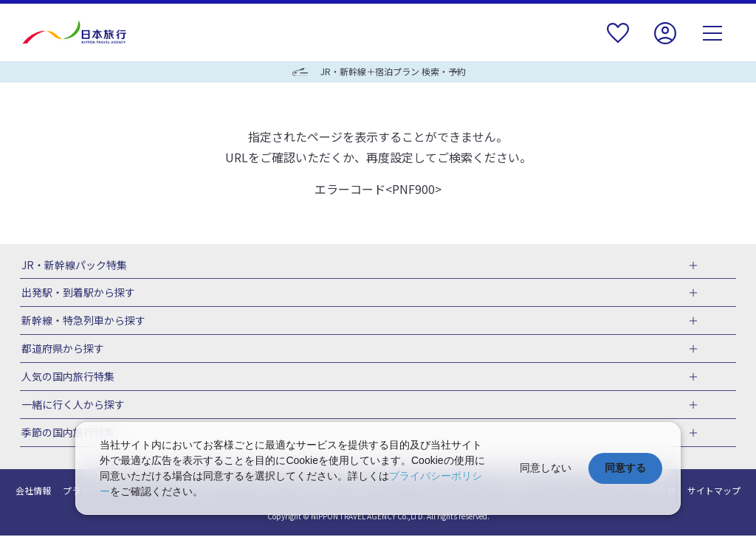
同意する (625, 468)
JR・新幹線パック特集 (73, 266)
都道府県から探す (61, 350)
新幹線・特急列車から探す (82, 322)
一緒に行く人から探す (72, 406)
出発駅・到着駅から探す (77, 294)
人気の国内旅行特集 (66, 378)
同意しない (546, 468)
